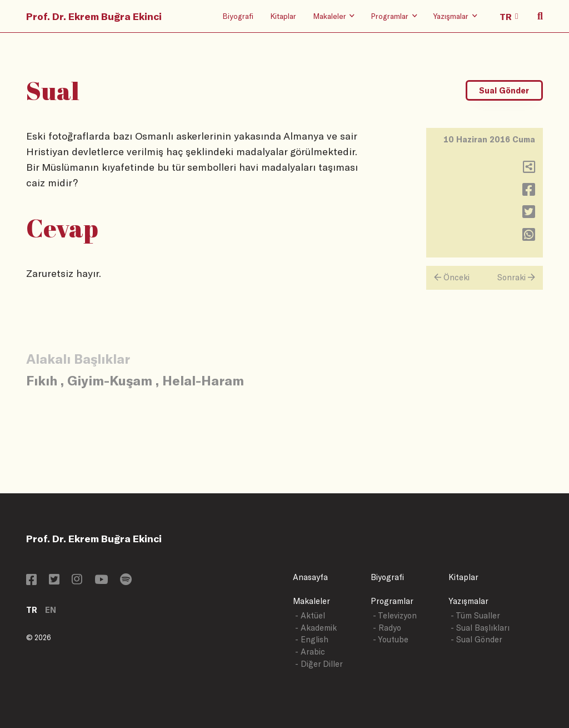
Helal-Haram (203, 380)
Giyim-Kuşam (110, 380)
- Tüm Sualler (475, 615)
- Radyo (387, 628)
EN (51, 610)
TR (32, 610)
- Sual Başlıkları (480, 628)
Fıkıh (42, 380)
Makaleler (311, 601)
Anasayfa (310, 577)
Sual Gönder (504, 90)
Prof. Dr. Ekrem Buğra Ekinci (94, 16)
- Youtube (391, 639)
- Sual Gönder (476, 639)
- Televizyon (395, 615)
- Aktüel (310, 615)
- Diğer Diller (319, 664)
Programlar (392, 601)
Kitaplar (283, 16)
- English (312, 639)
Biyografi (238, 16)
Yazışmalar (468, 601)
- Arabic (310, 652)
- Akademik (316, 628)
